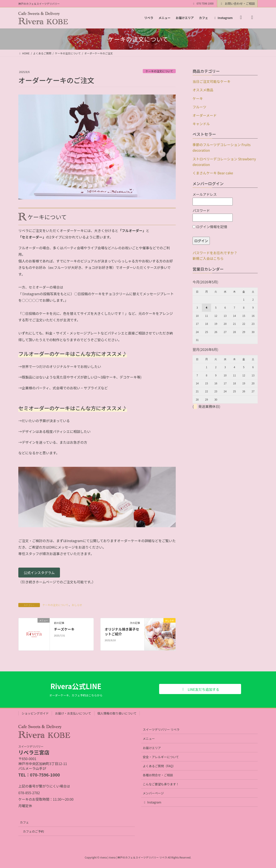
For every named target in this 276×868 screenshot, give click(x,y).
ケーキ (198, 98)
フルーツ (199, 107)
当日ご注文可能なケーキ (212, 81)
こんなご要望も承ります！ (161, 784)
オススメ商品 (203, 90)
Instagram (152, 802)
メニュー (149, 739)
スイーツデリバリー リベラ (161, 729)
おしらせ (77, 605)
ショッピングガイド (35, 713)
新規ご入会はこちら (208, 258)
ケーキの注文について (159, 71)
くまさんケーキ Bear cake (213, 173)
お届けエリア (152, 748)
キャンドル (201, 124)
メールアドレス (213, 199)
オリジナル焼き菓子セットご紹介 (122, 631)
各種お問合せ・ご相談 (158, 775)
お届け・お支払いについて (73, 713)
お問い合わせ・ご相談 (237, 3)
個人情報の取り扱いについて (117, 713)
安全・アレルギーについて (161, 757)
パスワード (213, 215)
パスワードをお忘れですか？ (215, 253)
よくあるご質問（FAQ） (159, 766)
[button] (39, 572)
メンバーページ (153, 793)
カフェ (24, 822)
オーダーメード (205, 115)
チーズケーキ (64, 629)
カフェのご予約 (33, 831)
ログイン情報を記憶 (210, 227)
